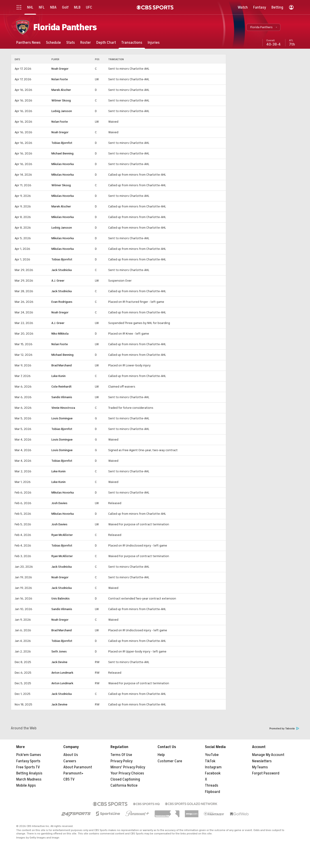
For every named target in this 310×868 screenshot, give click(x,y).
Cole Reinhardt (62, 387)
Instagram (213, 767)
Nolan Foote (60, 79)
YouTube (212, 755)
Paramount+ (73, 773)
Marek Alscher (61, 90)
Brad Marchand (62, 365)
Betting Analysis (29, 773)
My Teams (260, 767)
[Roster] (86, 42)
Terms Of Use (121, 755)
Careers (70, 761)
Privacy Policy (122, 761)
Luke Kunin (59, 376)
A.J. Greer (58, 281)
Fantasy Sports (28, 761)
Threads (212, 785)
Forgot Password (266, 773)
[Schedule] (53, 42)
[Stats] (71, 42)
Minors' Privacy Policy (128, 767)
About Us (71, 755)
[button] (263, 27)
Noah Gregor (60, 69)
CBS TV (69, 779)
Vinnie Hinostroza (63, 408)
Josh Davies (59, 503)
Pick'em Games (29, 755)
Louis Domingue (62, 418)
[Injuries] (154, 42)
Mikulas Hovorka (63, 164)
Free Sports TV (28, 767)
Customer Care (170, 761)
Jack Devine (59, 662)
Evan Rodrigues (62, 302)
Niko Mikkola (60, 334)
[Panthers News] (28, 42)
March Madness (29, 779)
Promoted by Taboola (284, 729)
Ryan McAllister (62, 535)
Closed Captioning (125, 779)
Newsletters (262, 761)
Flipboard (212, 792)
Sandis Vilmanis (62, 397)
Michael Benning (62, 153)
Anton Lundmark (62, 673)
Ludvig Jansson (62, 111)
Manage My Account (268, 755)
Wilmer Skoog (61, 100)
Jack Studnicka (62, 270)
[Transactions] (132, 42)
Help (161, 755)
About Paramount (78, 767)
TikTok (210, 761)
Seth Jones (59, 651)
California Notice (124, 785)
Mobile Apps (26, 785)
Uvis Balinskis (61, 598)
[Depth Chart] (106, 42)
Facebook (213, 773)
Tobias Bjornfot (62, 143)
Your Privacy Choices (127, 773)
